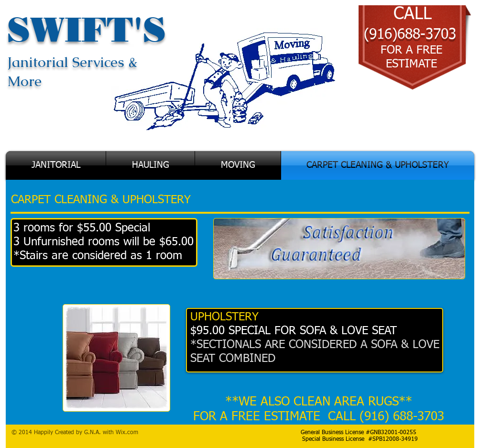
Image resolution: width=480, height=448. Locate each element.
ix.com (130, 433)
